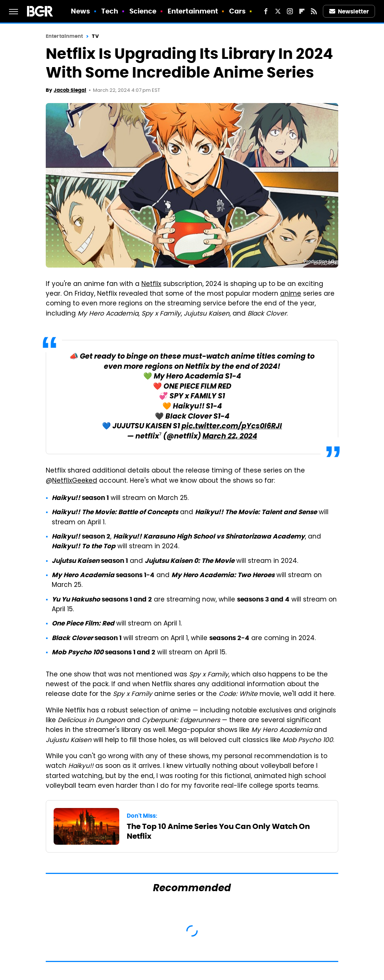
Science (143, 11)
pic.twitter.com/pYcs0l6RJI (232, 427)
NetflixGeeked (75, 481)
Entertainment (193, 11)
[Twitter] (278, 11)
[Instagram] (290, 11)
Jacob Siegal (70, 90)
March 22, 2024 (230, 437)
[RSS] (314, 11)
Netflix (151, 284)
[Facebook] (266, 11)
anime (291, 294)
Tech (110, 11)
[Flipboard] (302, 11)
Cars (237, 11)
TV (95, 36)
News (80, 11)
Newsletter (349, 11)
